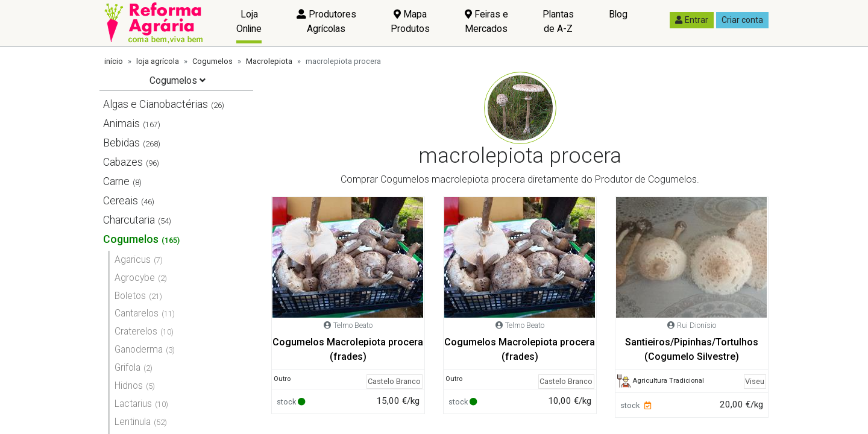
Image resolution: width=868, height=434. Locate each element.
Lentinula (133, 422)
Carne (116, 181)
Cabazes (123, 162)
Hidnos (129, 385)
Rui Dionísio (697, 325)
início (114, 61)
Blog (618, 14)
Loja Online (249, 21)
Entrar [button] (692, 20)
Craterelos (136, 331)
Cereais (121, 201)
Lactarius (133, 404)
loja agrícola (158, 61)
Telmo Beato (353, 325)
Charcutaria (129, 220)
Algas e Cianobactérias (156, 104)
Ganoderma (139, 349)
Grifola (127, 367)
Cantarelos (137, 313)
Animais (121, 124)
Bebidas (121, 143)
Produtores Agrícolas (326, 21)
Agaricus (133, 259)
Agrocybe (135, 278)
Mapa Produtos (410, 21)
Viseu (755, 381)
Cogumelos (212, 61)
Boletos (130, 296)
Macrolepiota (269, 61)
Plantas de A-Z (558, 21)
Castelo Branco (394, 381)
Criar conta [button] (742, 20)
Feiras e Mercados (486, 21)
